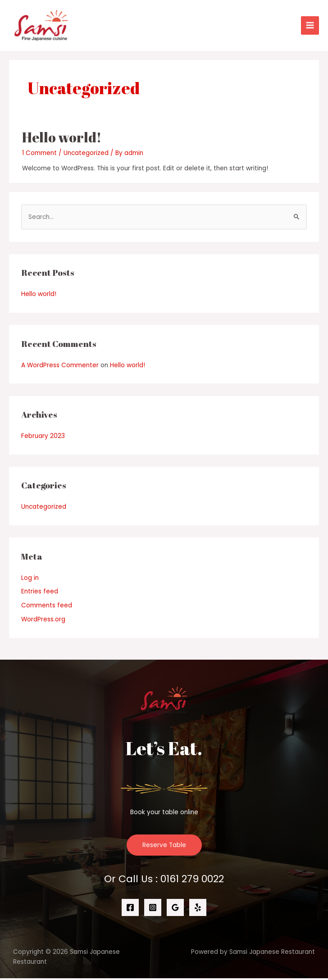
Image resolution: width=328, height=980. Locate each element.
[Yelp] (198, 910)
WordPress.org (43, 621)
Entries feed (40, 594)
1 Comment (39, 155)
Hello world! (62, 139)
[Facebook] (130, 910)
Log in (30, 580)
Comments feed (47, 608)
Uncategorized (86, 155)
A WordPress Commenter (60, 367)
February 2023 (43, 438)
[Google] (175, 910)
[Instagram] (153, 910)
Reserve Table (164, 847)
